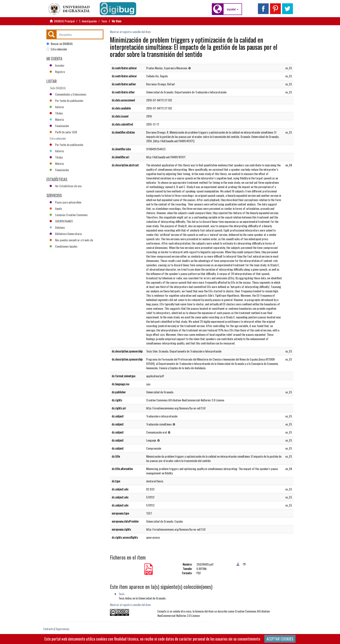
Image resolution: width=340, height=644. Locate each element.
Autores (57, 107)
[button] (233, 9)
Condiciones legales (64, 246)
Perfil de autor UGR (63, 132)
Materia (57, 119)
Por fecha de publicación (66, 100)
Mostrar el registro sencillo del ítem (130, 32)
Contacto (48, 629)
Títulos (56, 113)
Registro (57, 72)
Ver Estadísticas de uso (66, 186)
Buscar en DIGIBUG (60, 44)
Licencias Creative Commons (69, 215)
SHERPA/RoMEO (61, 221)
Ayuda (56, 208)
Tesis (104, 21)
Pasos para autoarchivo (65, 202)
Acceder (57, 65)
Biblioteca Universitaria (66, 234)
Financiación (59, 126)
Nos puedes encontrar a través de (71, 240)
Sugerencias (62, 629)
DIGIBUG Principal (64, 21)
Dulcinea (57, 227)
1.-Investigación (88, 21)
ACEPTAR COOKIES (280, 639)
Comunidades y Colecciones (68, 94)
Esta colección (57, 49)
